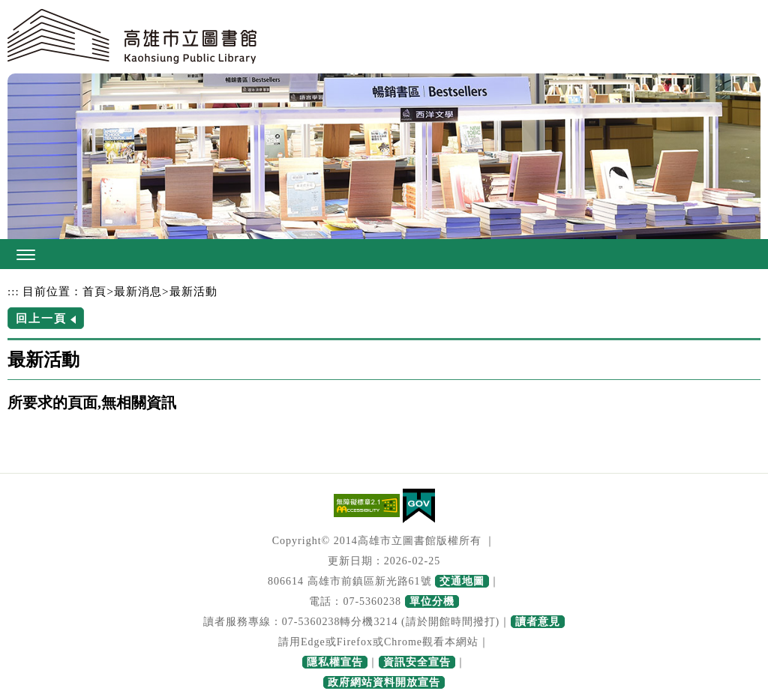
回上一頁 (41, 318)
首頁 (94, 291)
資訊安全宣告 (417, 662)
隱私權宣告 (335, 662)
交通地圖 (462, 581)
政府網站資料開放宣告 (384, 682)
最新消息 (138, 291)
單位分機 (432, 601)
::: (13, 291)
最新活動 (193, 291)
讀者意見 (538, 622)
